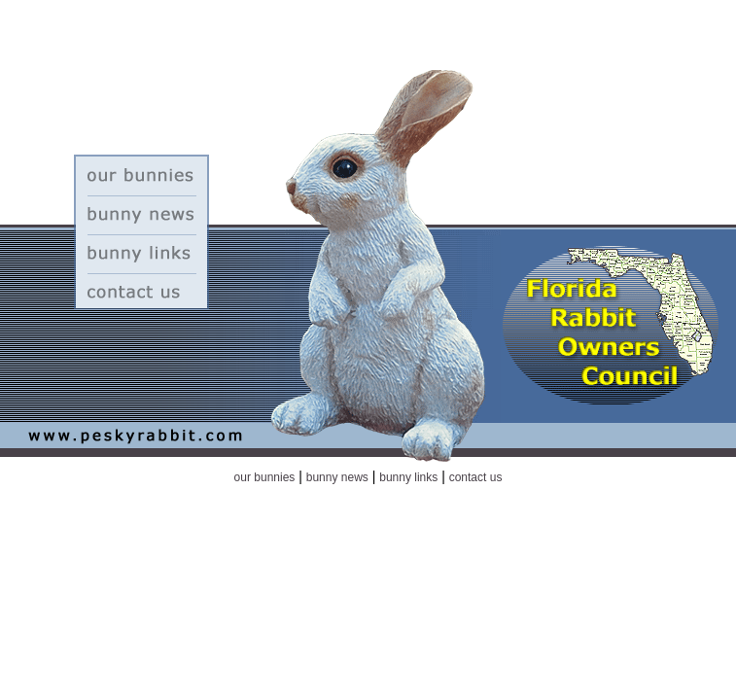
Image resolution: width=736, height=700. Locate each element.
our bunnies (265, 477)
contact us (476, 477)
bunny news (337, 477)
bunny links (408, 477)
